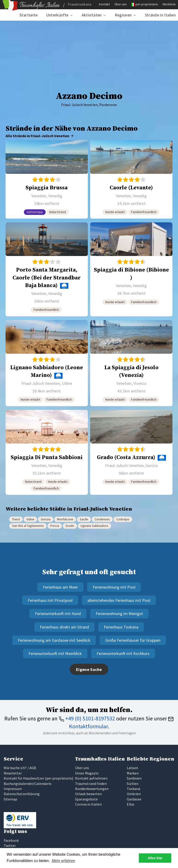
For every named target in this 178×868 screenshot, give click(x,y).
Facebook (11, 840)
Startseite (29, 15)
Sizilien (133, 784)
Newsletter (13, 773)
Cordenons (102, 519)
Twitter (10, 845)
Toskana (133, 789)
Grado (70, 526)
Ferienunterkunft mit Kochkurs (123, 653)
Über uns (121, 4)
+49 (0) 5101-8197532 (87, 718)
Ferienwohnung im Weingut (119, 614)
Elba (130, 804)
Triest (16, 519)
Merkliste (169, 4)
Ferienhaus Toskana (121, 627)
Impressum (13, 789)
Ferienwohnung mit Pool (114, 587)
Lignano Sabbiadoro (94, 526)
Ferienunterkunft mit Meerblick (55, 653)
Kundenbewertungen (92, 789)
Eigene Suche (89, 669)
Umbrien (134, 794)
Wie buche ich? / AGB (20, 768)
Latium (132, 768)
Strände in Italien (160, 15)
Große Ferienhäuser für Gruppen (133, 640)
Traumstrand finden (91, 784)
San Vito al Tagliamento (28, 526)
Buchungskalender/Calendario (28, 784)
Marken (133, 773)
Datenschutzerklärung (22, 794)
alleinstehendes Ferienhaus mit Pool (119, 600)
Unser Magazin (87, 773)
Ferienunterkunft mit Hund (58, 614)
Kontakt (104, 4)
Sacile (84, 519)
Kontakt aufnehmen (91, 778)
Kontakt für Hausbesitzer (24, 778)
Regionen (123, 15)
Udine (30, 519)
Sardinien (134, 778)
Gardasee (134, 799)
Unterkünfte (57, 15)
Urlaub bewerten (88, 794)
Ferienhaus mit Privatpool (50, 600)
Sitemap (10, 799)
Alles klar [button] (155, 858)
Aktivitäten (92, 15)
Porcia (55, 526)
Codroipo (123, 519)
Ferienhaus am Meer (60, 587)
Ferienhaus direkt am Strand (64, 627)
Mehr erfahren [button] (63, 861)
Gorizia (46, 519)
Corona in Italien (88, 804)
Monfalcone (65, 519)
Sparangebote (86, 799)
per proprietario (147, 4)
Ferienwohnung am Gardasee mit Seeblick (54, 640)
